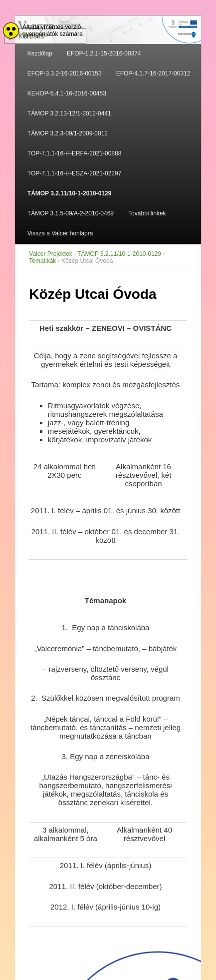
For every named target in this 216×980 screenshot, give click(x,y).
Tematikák (42, 261)
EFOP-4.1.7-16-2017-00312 (153, 73)
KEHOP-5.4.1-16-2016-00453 (67, 93)
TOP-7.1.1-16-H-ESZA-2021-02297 (75, 173)
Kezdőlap (40, 53)
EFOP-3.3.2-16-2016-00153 (65, 73)
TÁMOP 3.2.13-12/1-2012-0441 (69, 113)
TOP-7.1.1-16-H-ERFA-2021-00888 (75, 153)
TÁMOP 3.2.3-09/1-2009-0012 (68, 133)
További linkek (147, 213)
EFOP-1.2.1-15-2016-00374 (104, 53)
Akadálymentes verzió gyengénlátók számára (53, 30)
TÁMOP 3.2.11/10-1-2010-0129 (70, 193)
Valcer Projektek (50, 254)
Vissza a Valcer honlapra (60, 233)
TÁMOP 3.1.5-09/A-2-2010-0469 (71, 213)
